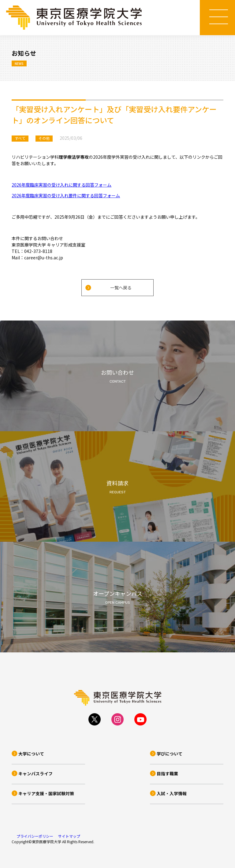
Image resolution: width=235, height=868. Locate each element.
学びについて (170, 754)
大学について (31, 754)
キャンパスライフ (35, 773)
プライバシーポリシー (35, 836)
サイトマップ (69, 836)
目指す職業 (167, 773)
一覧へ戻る (121, 287)
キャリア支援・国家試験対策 (46, 793)
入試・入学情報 (172, 793)
